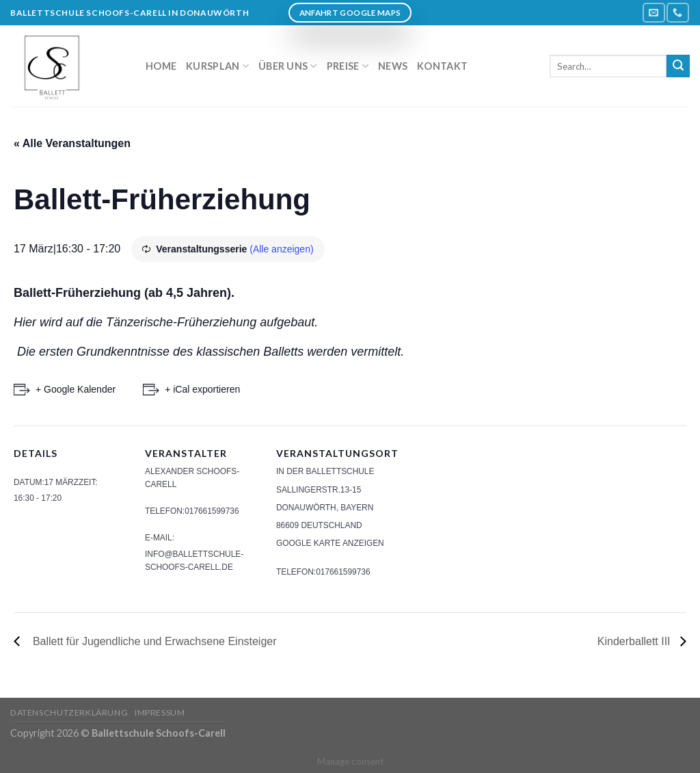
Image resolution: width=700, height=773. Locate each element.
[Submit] (678, 66)
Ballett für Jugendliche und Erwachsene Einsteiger (152, 641)
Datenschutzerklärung (69, 712)
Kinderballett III (635, 641)
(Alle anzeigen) (281, 249)
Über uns (288, 66)
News (393, 66)
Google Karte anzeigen (330, 543)
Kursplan (217, 66)
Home (161, 66)
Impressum (160, 712)
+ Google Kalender (76, 389)
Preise (348, 66)
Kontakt (442, 66)
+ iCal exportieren (202, 389)
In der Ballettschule (325, 471)
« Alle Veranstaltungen (72, 143)
